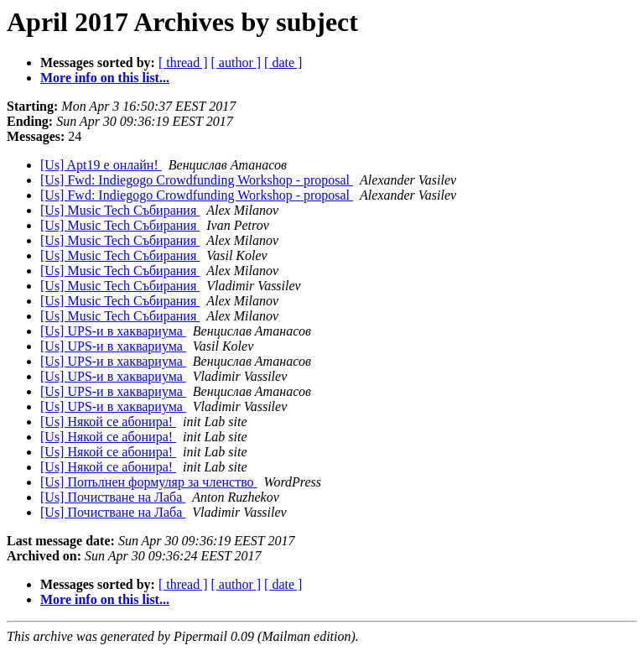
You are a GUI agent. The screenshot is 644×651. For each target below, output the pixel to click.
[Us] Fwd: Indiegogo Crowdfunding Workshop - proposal (197, 180)
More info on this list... (105, 78)
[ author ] (236, 62)
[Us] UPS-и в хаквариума (113, 331)
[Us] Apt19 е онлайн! (101, 165)
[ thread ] (183, 62)
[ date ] (283, 62)
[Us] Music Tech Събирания (120, 210)
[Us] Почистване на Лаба (113, 497)
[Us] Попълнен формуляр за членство (149, 482)
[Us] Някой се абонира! (108, 422)
